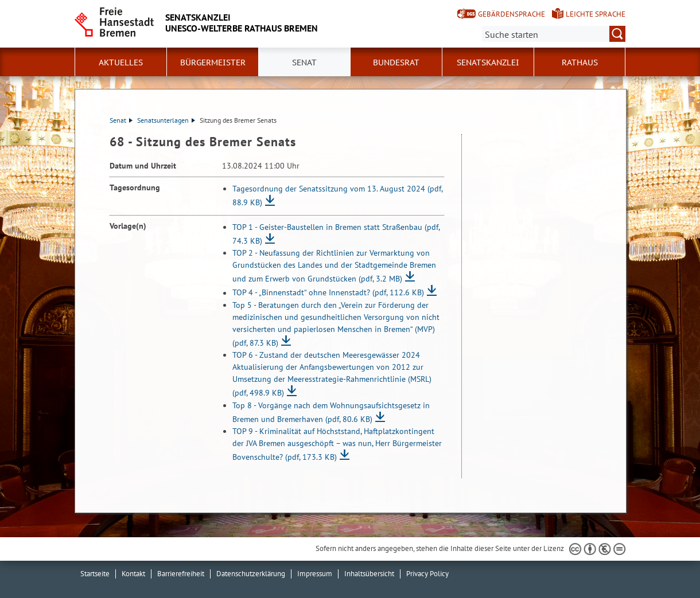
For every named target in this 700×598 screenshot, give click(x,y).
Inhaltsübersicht (369, 574)
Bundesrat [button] (396, 62)
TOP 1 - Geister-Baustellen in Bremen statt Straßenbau (336, 234)
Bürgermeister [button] (213, 62)
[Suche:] (554, 34)
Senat (121, 120)
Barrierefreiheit (181, 574)
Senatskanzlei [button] (488, 62)
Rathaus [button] (580, 62)
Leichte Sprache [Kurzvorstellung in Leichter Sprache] (596, 14)
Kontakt (133, 574)
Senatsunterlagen (166, 120)
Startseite (95, 574)
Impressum (315, 574)
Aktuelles (121, 62)
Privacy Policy (427, 574)
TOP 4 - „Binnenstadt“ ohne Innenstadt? (328, 293)
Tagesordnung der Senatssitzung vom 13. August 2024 (337, 196)
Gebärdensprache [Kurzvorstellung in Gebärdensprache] (512, 14)
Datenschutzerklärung (251, 574)
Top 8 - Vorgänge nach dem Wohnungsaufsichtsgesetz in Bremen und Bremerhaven (331, 412)
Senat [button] (304, 62)
